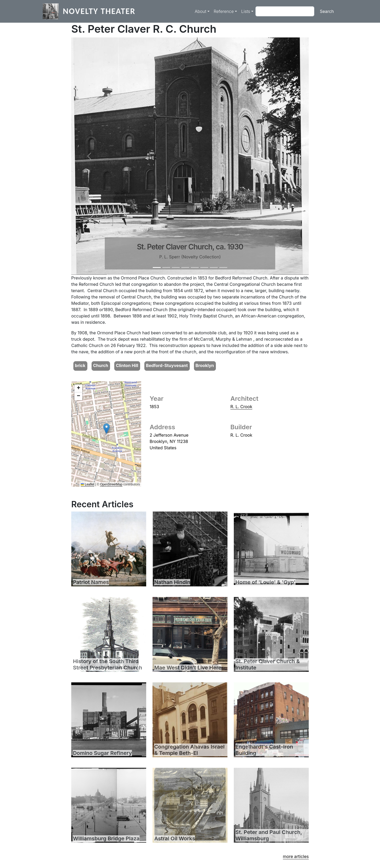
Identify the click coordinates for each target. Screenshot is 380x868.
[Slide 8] (223, 267)
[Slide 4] (185, 267)
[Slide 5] (195, 267)
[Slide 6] (204, 267)
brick (80, 365)
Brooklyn (205, 365)
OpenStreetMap (111, 484)
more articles (296, 856)
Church (101, 365)
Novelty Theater (99, 11)
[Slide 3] (176, 267)
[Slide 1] (157, 267)
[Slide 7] (214, 267)
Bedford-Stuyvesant (167, 365)
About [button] (201, 11)
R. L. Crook (241, 407)
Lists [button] (246, 11)
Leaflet (87, 484)
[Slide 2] (166, 267)
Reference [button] (224, 11)
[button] (89, 156)
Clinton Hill (127, 365)
